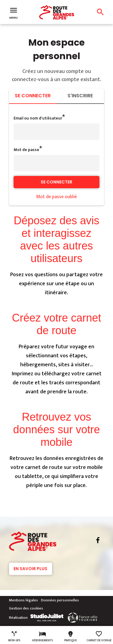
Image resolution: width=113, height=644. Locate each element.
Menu (14, 13)
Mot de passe (26, 150)
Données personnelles (60, 600)
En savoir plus (30, 569)
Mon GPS (14, 636)
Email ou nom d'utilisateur (38, 118)
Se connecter (33, 96)
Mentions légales (24, 600)
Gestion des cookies (26, 608)
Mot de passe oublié (56, 197)
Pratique (71, 636)
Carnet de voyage (99, 636)
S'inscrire (80, 96)
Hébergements (42, 636)
